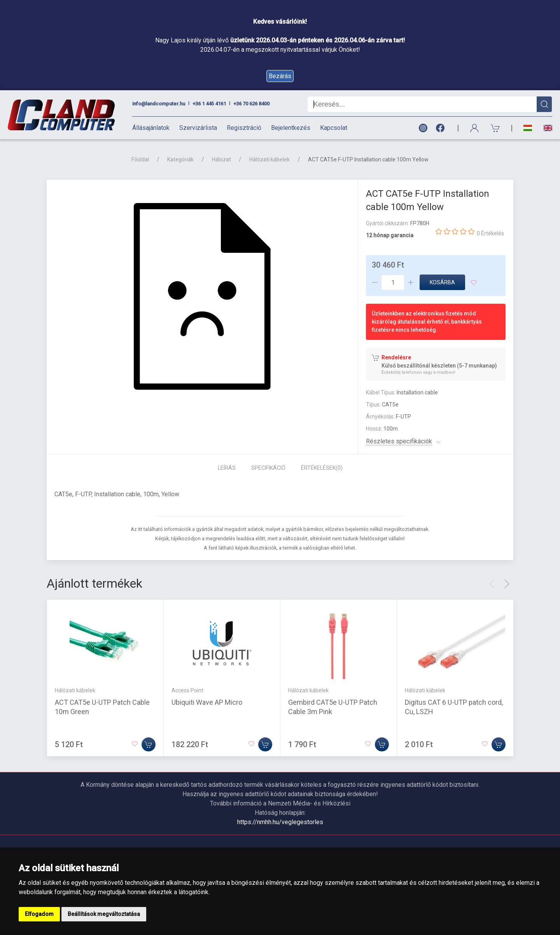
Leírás (227, 468)
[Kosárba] (149, 744)
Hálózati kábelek (269, 159)
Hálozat (221, 159)
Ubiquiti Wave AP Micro (207, 702)
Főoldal (140, 159)
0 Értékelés (490, 233)
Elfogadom (39, 914)
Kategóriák (180, 159)
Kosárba (442, 282)
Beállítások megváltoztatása (104, 914)
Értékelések (322, 468)
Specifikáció (268, 468)
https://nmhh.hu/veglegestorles (280, 822)
